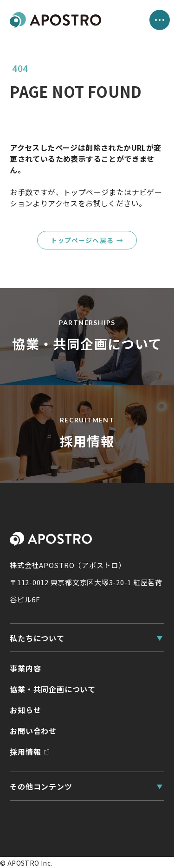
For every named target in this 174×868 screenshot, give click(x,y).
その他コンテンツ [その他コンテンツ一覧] (41, 786)
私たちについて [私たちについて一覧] (37, 638)
